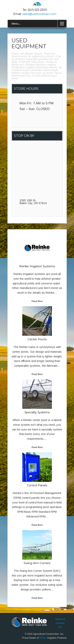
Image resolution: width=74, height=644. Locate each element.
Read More (37, 301)
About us (60, 619)
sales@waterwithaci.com (39, 14)
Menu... (16, 24)
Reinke (43, 638)
